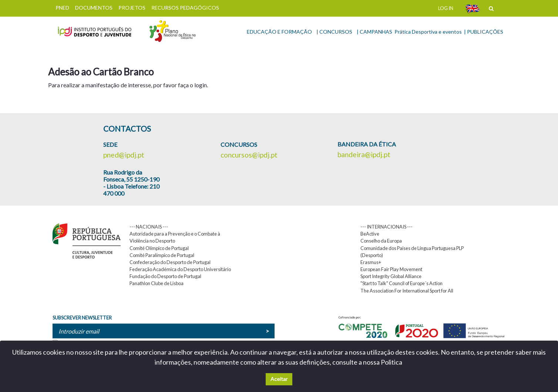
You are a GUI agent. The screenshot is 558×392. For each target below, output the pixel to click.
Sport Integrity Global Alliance (391, 276)
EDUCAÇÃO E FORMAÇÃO (279, 32)
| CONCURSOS (334, 32)
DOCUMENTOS (94, 8)
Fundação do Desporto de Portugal (165, 276)
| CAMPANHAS (374, 32)
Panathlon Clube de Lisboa (157, 283)
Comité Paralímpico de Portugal (162, 255)
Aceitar (279, 379)
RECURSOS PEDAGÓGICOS (185, 8)
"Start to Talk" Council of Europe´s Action (401, 283)
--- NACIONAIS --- (149, 227)
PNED (62, 8)
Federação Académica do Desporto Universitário (180, 269)
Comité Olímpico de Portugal (159, 248)
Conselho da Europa (381, 241)
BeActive (370, 234)
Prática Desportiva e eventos (428, 32)
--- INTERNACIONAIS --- (386, 227)
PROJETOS (132, 8)
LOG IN (446, 8)
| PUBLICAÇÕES (484, 32)
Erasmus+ (371, 262)
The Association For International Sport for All (407, 291)
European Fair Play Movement (391, 269)
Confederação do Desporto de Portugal (170, 262)
